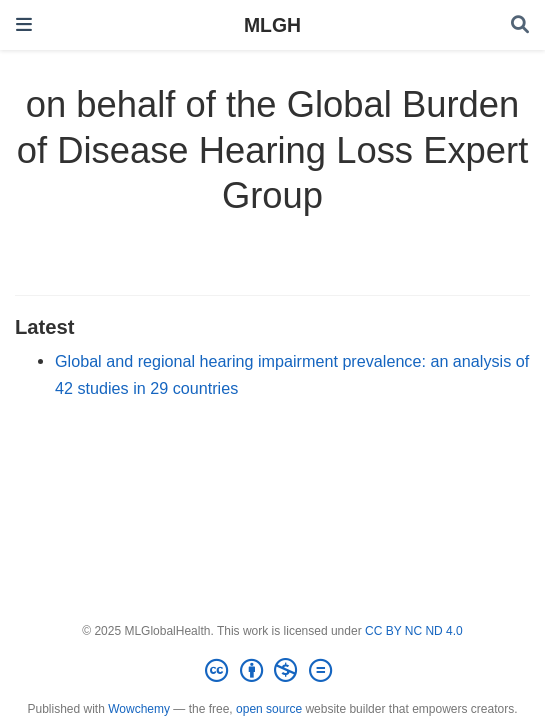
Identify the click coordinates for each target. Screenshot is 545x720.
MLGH (272, 25)
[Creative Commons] (272, 671)
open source (269, 709)
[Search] (520, 25)
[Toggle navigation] (24, 24)
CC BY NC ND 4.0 (414, 631)
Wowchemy (139, 709)
